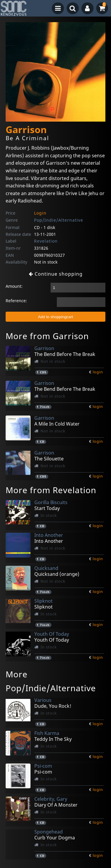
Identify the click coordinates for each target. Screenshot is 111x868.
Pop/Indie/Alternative (59, 220)
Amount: (14, 286)
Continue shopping (56, 274)
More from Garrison (47, 336)
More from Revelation (51, 490)
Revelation (46, 241)
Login (40, 213)
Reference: (16, 301)
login (98, 372)
